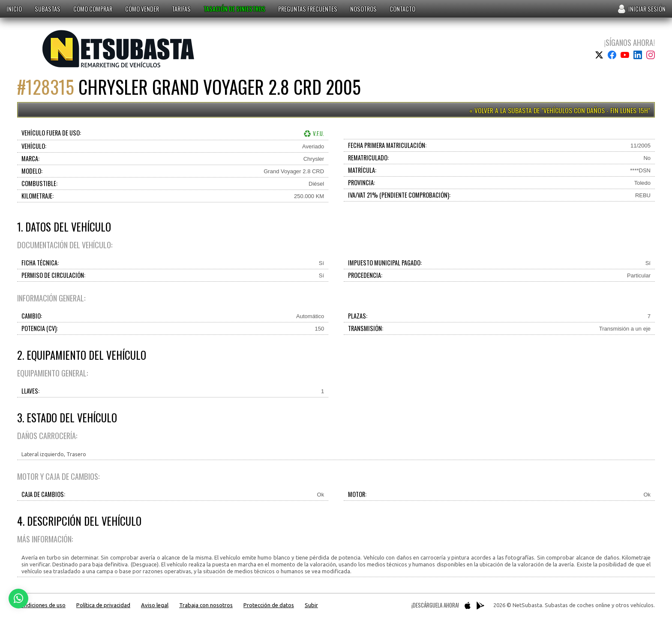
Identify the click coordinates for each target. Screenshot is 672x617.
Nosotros (363, 9)
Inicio (14, 9)
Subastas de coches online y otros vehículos (118, 49)
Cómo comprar (93, 9)
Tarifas (181, 9)
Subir (311, 605)
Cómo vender (142, 9)
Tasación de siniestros (234, 9)
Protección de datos (269, 605)
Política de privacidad (103, 605)
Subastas (48, 9)
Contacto (402, 9)
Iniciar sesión (647, 9)
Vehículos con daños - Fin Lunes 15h (596, 110)
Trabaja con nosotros (206, 605)
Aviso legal (155, 605)
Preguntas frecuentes (308, 9)
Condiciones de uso (41, 605)
